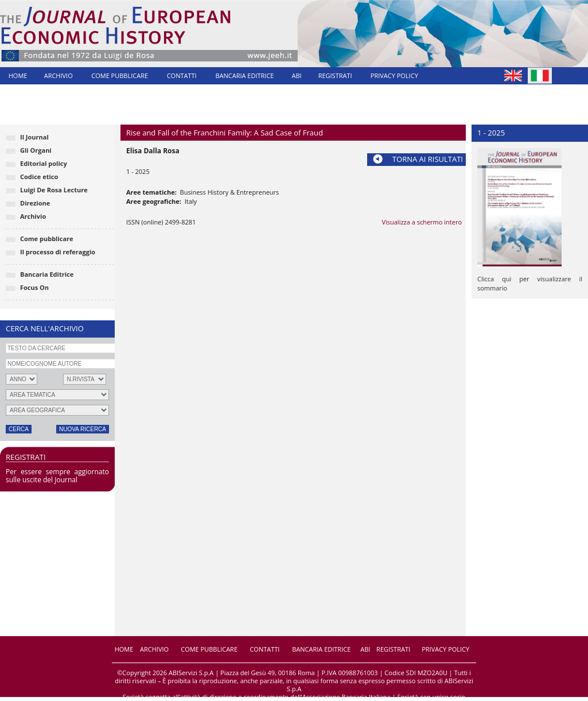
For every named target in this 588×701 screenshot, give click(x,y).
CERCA (19, 429)
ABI (297, 75)
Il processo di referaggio (58, 252)
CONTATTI (182, 75)
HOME (18, 75)
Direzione (35, 203)
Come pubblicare (47, 239)
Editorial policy (44, 163)
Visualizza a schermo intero (422, 222)
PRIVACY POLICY (394, 75)
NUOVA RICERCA (83, 429)
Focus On (34, 287)
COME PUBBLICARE (120, 75)
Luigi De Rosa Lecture (54, 190)
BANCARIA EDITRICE (244, 75)
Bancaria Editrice (47, 274)
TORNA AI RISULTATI (428, 159)
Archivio (33, 216)
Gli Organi (36, 150)
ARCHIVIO (59, 75)
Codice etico (39, 177)
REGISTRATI (335, 75)
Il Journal (34, 137)
